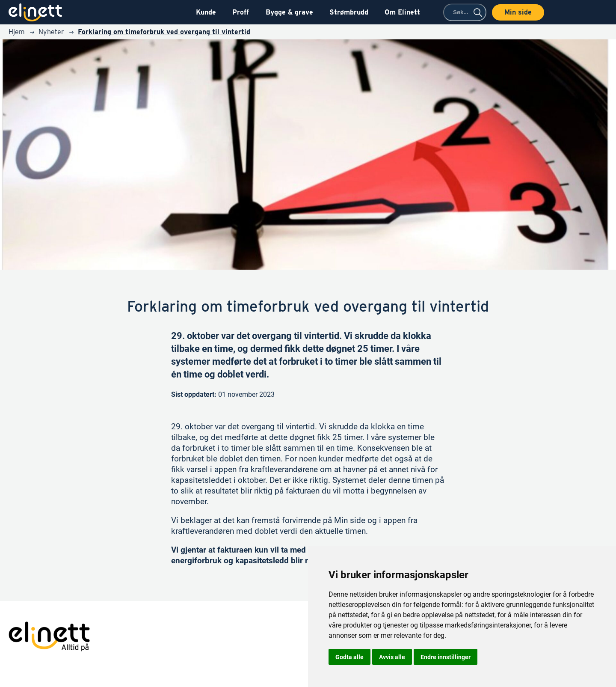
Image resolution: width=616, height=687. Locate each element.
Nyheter (51, 32)
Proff (241, 12)
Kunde (206, 12)
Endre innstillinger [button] (446, 657)
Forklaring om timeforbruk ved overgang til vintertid (164, 32)
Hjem (17, 32)
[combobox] (465, 12)
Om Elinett (402, 12)
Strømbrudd (349, 12)
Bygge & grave (289, 12)
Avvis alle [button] (392, 657)
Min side (518, 12)
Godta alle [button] (349, 657)
